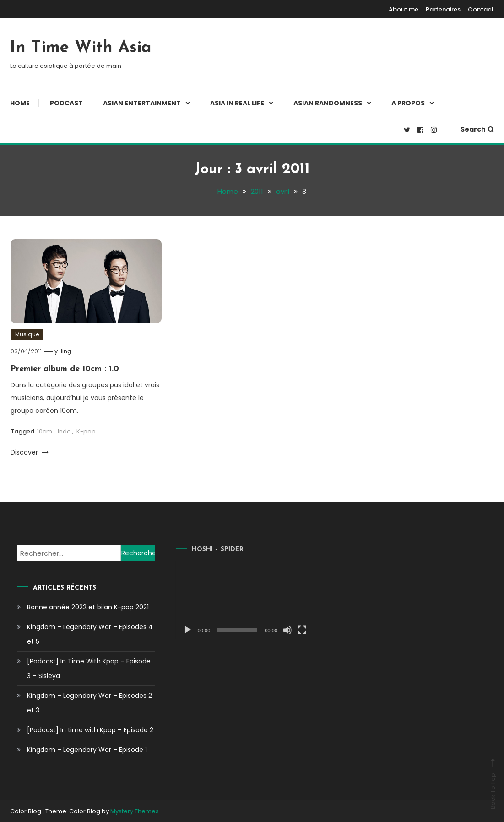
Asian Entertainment (142, 103)
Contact (481, 9)
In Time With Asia (81, 48)
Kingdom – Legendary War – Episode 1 (87, 750)
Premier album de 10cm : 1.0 (65, 369)
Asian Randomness (328, 103)
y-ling (63, 351)
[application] (234, 600)
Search (477, 129)
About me (404, 9)
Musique (27, 334)
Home (20, 103)
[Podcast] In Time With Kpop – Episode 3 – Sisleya (89, 669)
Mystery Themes (135, 811)
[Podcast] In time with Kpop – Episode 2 (90, 730)
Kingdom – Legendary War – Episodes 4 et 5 (90, 634)
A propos (408, 103)
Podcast (66, 103)
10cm (45, 431)
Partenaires (443, 9)
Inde (64, 431)
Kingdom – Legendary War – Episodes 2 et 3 (89, 703)
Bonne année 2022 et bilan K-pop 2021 (88, 607)
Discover (30, 452)
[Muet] (277, 630)
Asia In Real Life (237, 103)
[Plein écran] (292, 630)
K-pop (86, 431)
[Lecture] (177, 630)
